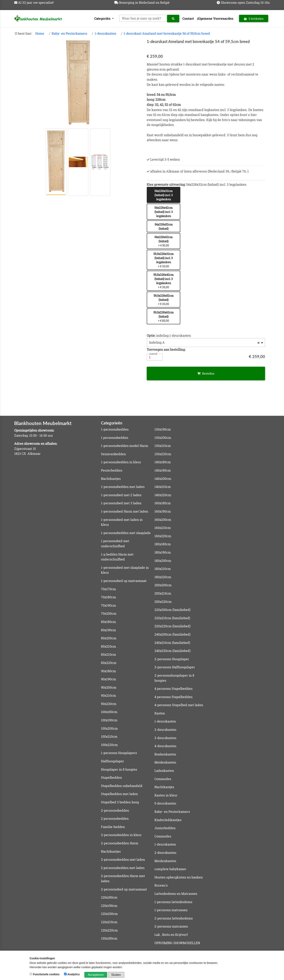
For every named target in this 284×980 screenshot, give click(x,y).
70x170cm (108, 589)
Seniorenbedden (113, 454)
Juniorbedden (165, 828)
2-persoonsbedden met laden (123, 859)
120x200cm (109, 914)
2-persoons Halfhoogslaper (175, 667)
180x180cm (163, 544)
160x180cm (163, 503)
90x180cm (108, 671)
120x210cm (109, 922)
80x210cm (108, 646)
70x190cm (108, 605)
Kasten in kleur (166, 795)
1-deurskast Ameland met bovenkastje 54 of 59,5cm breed (167, 33)
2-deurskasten (165, 730)
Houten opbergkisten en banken (179, 877)
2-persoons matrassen (171, 926)
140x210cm (163, 487)
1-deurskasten (105, 33)
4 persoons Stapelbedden (173, 689)
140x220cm (163, 495)
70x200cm (109, 613)
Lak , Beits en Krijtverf (171, 935)
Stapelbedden (111, 777)
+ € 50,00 (163, 241)
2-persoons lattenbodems (174, 918)
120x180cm (109, 897)
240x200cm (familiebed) (172, 634)
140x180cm (163, 462)
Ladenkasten (164, 771)
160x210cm (163, 528)
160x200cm (163, 520)
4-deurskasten (165, 746)
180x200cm (163, 561)
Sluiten (116, 975)
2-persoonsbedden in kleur (121, 835)
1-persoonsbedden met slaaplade (126, 533)
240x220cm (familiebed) (172, 651)
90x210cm (108, 695)
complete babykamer (170, 869)
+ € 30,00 (163, 260)
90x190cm (108, 679)
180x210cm (163, 569)
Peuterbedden (112, 470)
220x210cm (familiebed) (172, 618)
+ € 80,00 (163, 317)
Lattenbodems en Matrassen (176, 894)
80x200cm (109, 638)
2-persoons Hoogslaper (172, 659)
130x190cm (163, 429)
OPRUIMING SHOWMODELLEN (177, 943)
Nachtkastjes (111, 479)
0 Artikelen (254, 19)
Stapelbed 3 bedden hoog (120, 802)
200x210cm (163, 593)
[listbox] (206, 343)
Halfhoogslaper (113, 761)
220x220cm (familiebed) (172, 626)
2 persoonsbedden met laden (123, 868)
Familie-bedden (113, 827)
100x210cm (109, 736)
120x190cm (109, 906)
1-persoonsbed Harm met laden (125, 511)
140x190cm (163, 470)
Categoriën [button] (103, 18)
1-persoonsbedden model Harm (125, 446)
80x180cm (108, 622)
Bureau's (161, 885)
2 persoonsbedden (115, 818)
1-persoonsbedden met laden (123, 487)
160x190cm (163, 511)
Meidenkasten (165, 762)
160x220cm (163, 536)
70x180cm (108, 597)
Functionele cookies (45, 974)
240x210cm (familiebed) (172, 643)
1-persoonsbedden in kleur (121, 462)
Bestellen (206, 373)
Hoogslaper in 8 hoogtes (119, 769)
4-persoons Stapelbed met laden (179, 705)
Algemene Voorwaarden (215, 18)
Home (40, 33)
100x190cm (109, 720)
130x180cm (109, 938)
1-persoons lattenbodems (173, 902)
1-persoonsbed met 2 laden (121, 495)
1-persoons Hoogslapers (119, 753)
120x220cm (109, 930)
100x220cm (109, 745)
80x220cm (109, 663)
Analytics (72, 974)
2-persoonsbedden (115, 810)
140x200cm (163, 479)
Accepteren (96, 975)
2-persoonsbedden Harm (120, 843)
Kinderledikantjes (168, 820)
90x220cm (109, 704)
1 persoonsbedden (115, 438)
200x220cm (163, 602)
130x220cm (163, 454)
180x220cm (163, 577)
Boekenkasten (165, 754)
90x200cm (109, 687)
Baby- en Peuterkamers (69, 33)
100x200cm (109, 728)
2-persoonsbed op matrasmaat (124, 889)
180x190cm (163, 552)
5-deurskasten (165, 803)
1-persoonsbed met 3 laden (121, 503)
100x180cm (109, 712)
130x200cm (163, 438)
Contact (188, 18)
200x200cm (163, 585)
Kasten (160, 713)
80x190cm (108, 630)
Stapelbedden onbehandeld (122, 786)
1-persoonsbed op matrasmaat (124, 581)
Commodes (163, 779)
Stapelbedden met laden (119, 794)
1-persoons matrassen (171, 910)
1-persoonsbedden (115, 429)
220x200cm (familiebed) (172, 610)
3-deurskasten (165, 738)
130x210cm (163, 446)
